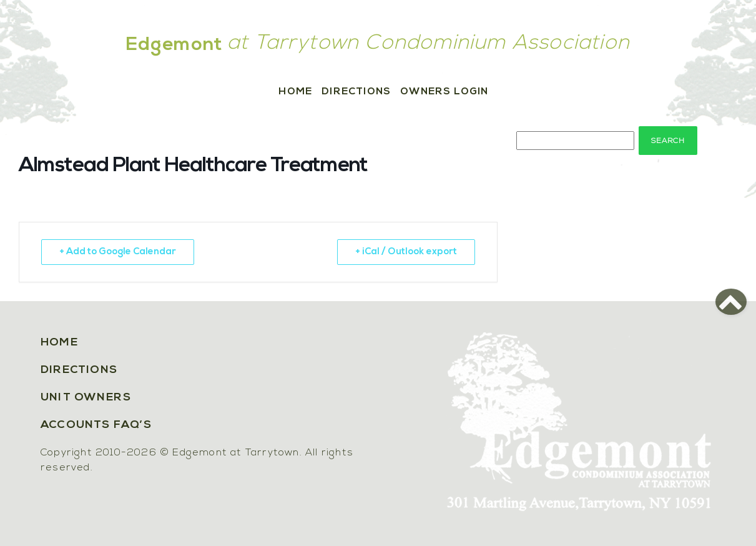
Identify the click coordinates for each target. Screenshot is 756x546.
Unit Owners (86, 398)
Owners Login (444, 92)
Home (295, 92)
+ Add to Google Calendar (118, 252)
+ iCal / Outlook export (406, 252)
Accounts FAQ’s (96, 425)
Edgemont (175, 45)
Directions (356, 92)
